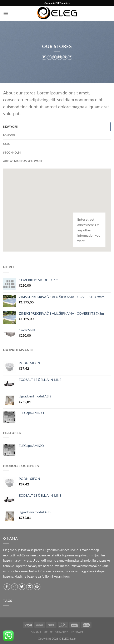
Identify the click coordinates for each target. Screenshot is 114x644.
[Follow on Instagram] (14, 587)
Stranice (62, 632)
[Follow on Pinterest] (37, 587)
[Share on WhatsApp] (44, 57)
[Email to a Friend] (60, 57)
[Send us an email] (29, 587)
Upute (48, 632)
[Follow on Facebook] (7, 587)
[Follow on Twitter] (22, 587)
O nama (36, 632)
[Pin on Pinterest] (65, 57)
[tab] (57, 127)
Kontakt (77, 632)
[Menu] (6, 13)
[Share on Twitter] (54, 57)
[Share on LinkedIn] (70, 57)
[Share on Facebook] (49, 57)
